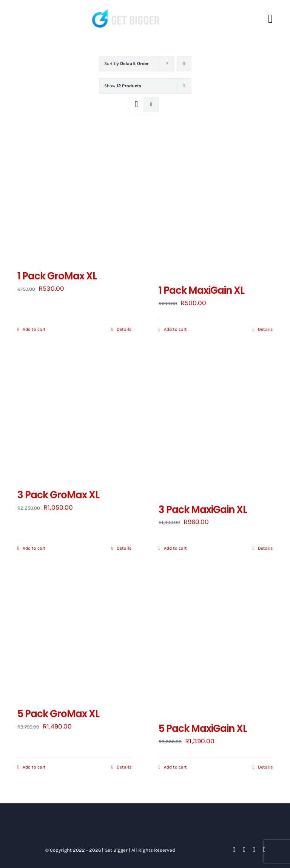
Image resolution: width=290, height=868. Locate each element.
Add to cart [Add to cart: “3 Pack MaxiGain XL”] (175, 548)
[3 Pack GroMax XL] (74, 418)
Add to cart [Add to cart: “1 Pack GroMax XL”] (34, 329)
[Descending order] (184, 64)
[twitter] (244, 849)
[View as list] (151, 105)
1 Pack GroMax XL (57, 276)
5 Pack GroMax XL (58, 714)
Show (123, 86)
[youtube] (254, 849)
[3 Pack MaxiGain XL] (216, 425)
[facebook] (234, 849)
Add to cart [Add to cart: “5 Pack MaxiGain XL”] (175, 767)
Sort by (126, 64)
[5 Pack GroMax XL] (74, 637)
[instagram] (265, 849)
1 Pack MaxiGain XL (201, 290)
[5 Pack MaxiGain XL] (216, 644)
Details (124, 329)
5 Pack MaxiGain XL (203, 728)
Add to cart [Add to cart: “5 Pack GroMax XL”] (34, 767)
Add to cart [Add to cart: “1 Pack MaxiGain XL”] (175, 329)
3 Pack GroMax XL (58, 495)
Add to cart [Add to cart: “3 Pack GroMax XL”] (34, 548)
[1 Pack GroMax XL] (74, 199)
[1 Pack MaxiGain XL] (216, 206)
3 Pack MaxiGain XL (203, 510)
